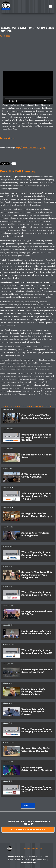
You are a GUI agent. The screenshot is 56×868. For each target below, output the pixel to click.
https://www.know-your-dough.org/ (31, 147)
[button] (50, 7)
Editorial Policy (16, 857)
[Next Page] (28, 806)
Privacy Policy (28, 863)
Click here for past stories (28, 829)
